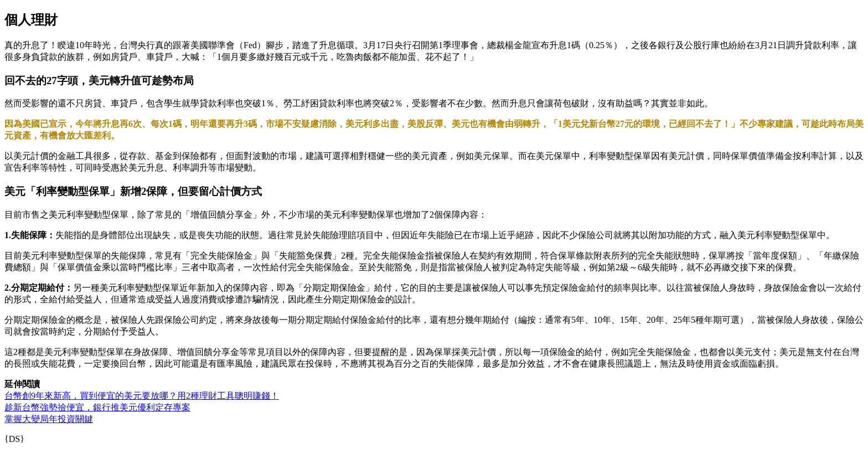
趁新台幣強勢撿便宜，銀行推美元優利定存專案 (97, 407)
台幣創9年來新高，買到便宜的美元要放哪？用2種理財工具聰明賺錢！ (142, 396)
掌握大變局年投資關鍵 (49, 419)
